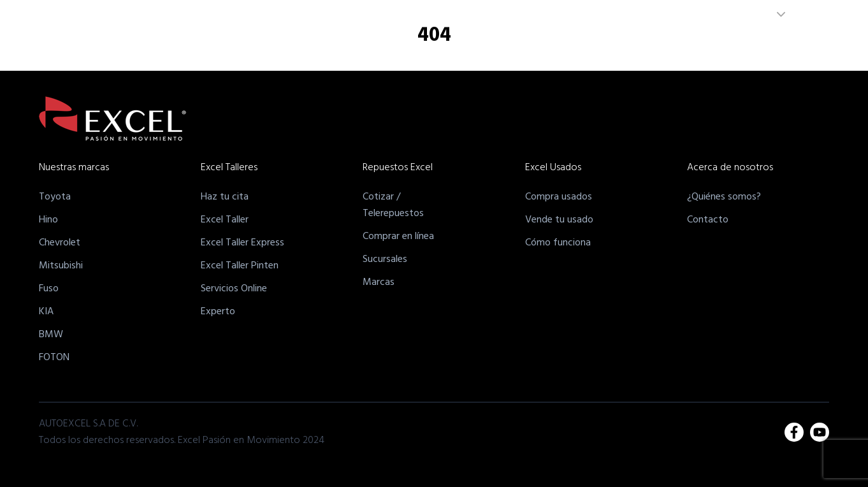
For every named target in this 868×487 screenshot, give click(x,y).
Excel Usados (589, 47)
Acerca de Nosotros (671, 47)
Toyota (55, 197)
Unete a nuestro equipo (774, 47)
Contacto (708, 220)
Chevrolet (60, 243)
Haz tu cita (225, 197)
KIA (46, 312)
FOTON (54, 358)
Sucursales (385, 259)
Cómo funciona (558, 243)
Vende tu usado (559, 220)
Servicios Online (234, 289)
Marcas (379, 282)
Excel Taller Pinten (240, 266)
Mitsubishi (61, 266)
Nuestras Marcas (362, 47)
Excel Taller (225, 220)
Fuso (49, 289)
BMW (51, 335)
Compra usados (559, 197)
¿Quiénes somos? (724, 197)
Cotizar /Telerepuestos (393, 205)
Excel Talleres (437, 47)
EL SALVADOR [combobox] (740, 15)
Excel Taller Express (242, 243)
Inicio (302, 47)
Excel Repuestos (513, 47)
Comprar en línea (398, 236)
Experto (218, 312)
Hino (48, 220)
